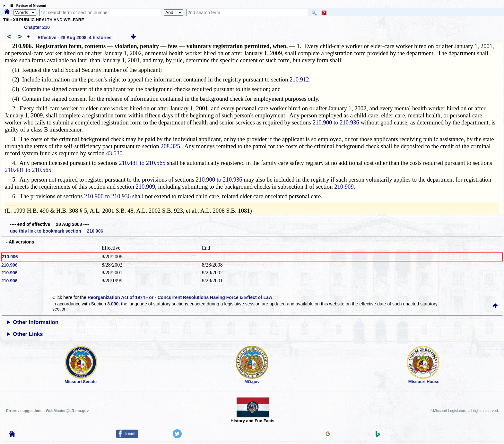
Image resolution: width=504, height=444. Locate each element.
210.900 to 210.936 (336, 122)
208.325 (170, 146)
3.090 (113, 304)
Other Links (28, 334)
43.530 (114, 153)
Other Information (36, 322)
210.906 (10, 257)
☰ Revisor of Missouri (27, 6)
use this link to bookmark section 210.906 (56, 231)
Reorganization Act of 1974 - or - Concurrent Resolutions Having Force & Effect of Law (180, 297)
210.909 (145, 187)
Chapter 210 (37, 27)
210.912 (299, 79)
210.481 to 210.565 (142, 163)
